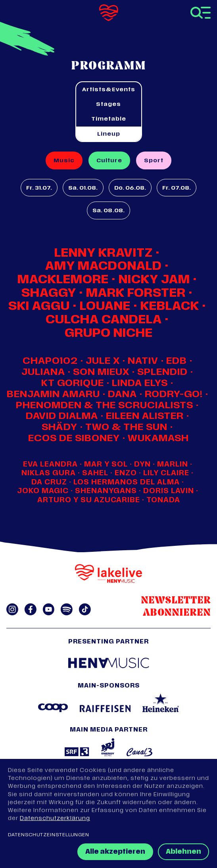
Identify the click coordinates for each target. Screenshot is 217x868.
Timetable (109, 119)
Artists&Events (109, 90)
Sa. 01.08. (83, 188)
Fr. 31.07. (39, 188)
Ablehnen (183, 852)
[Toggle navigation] (201, 13)
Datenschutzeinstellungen (49, 835)
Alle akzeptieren (115, 852)
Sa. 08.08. (108, 211)
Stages (108, 105)
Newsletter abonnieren (176, 607)
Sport (154, 161)
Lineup (109, 134)
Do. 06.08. (130, 188)
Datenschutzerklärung (55, 819)
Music (64, 161)
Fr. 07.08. (177, 188)
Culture (109, 161)
